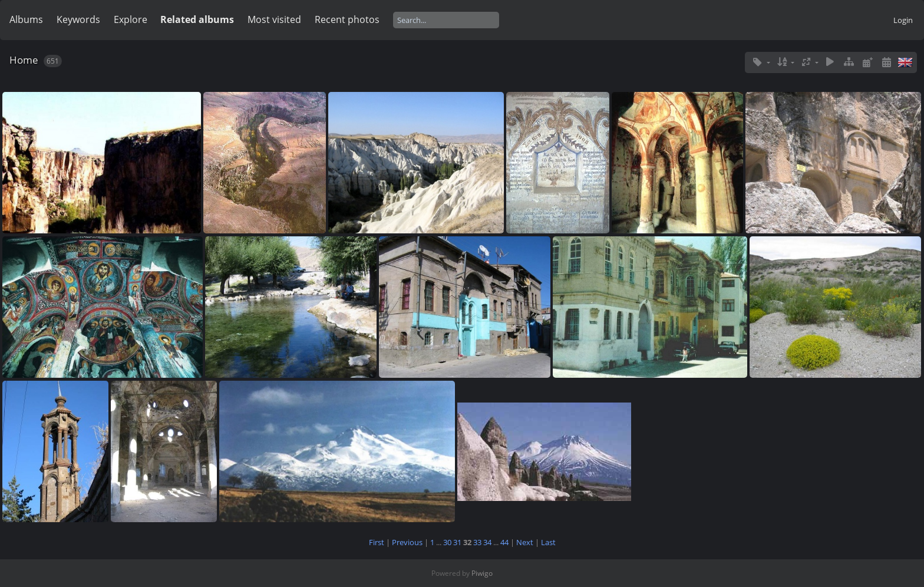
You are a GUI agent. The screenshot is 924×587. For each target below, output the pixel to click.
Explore (131, 19)
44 (504, 542)
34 (487, 542)
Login (903, 20)
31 (457, 542)
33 (477, 542)
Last (548, 542)
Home (24, 60)
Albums (26, 19)
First (377, 542)
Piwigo (482, 573)
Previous (407, 542)
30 (447, 542)
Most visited (274, 19)
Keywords (78, 19)
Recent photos (347, 19)
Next (525, 542)
